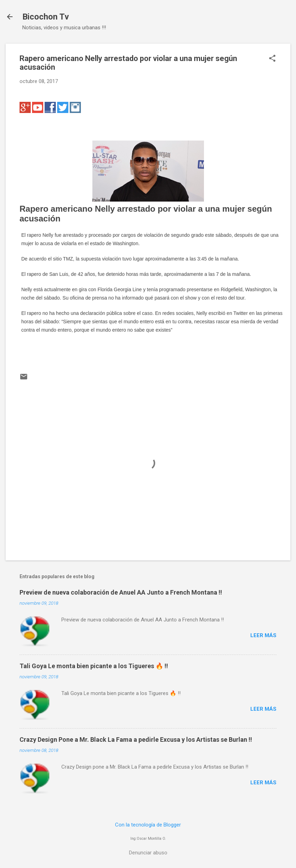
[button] (272, 59)
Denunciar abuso (148, 853)
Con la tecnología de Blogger (148, 825)
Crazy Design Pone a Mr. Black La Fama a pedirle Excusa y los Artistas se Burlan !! (136, 739)
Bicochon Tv (46, 17)
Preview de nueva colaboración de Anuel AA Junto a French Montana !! (121, 592)
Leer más (263, 635)
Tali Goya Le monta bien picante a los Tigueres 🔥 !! (94, 666)
